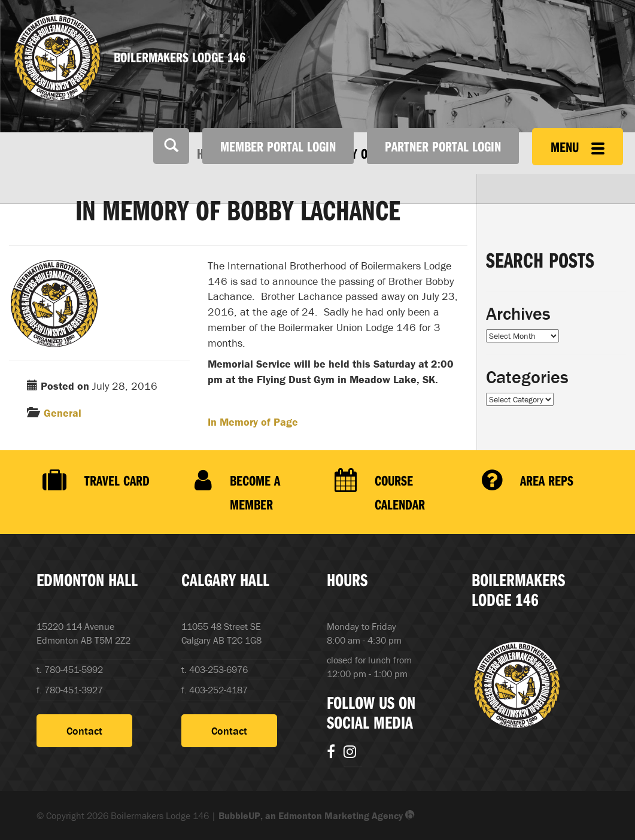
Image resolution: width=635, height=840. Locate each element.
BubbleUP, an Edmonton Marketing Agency (317, 815)
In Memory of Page (253, 422)
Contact (84, 731)
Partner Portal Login (443, 146)
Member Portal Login (278, 146)
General (63, 413)
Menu (578, 147)
